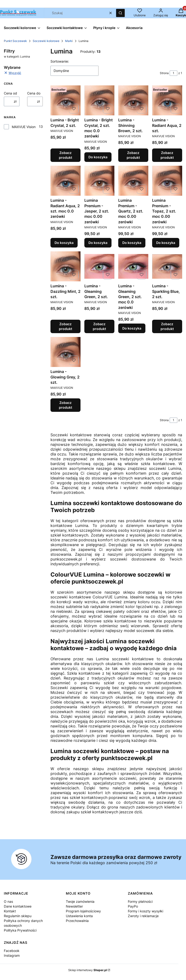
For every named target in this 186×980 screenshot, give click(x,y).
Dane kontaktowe (18, 906)
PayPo (133, 906)
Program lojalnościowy (83, 911)
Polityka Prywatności (20, 930)
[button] (120, 13)
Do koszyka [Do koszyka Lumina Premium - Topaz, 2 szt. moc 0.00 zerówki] (166, 243)
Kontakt (10, 911)
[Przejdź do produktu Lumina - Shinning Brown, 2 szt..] (133, 100)
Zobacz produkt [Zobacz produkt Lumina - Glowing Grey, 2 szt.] (65, 405)
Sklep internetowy (88, 970)
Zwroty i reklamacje (143, 916)
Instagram (12, 955)
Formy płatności (140, 901)
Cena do (34, 93)
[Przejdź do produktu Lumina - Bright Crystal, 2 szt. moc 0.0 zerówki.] (99, 100)
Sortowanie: (60, 61)
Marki (69, 41)
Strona (164, 73)
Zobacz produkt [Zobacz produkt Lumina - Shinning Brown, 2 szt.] (133, 155)
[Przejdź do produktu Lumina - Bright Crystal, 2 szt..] (65, 100)
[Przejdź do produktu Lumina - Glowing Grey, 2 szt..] (65, 352)
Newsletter (74, 906)
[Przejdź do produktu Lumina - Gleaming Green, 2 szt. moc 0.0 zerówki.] (133, 266)
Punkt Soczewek (15, 41)
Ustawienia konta (79, 916)
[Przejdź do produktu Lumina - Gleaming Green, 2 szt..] (99, 266)
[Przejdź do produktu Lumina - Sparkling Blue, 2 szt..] (167, 266)
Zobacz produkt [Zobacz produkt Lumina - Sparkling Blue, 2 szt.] (167, 326)
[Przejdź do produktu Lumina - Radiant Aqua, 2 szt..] (167, 100)
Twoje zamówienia (80, 901)
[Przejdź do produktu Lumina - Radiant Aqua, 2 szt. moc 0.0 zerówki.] (65, 181)
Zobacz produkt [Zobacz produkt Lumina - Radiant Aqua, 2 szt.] (167, 155)
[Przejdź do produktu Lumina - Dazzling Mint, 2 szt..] (65, 266)
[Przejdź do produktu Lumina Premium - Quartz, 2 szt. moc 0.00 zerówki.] (133, 181)
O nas (8, 901)
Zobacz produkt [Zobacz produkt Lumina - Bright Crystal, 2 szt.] (65, 155)
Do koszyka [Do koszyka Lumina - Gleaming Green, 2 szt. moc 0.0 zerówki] (132, 328)
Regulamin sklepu (18, 916)
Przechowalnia (77, 921)
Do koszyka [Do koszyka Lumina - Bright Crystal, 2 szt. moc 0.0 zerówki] (98, 157)
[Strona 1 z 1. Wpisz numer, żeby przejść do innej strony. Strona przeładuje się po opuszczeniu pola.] (174, 73)
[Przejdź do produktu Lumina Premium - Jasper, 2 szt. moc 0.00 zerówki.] (99, 181)
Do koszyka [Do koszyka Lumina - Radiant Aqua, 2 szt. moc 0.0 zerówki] (64, 243)
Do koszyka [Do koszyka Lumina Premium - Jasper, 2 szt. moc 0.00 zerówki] (98, 243)
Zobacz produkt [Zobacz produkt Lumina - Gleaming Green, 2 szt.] (99, 326)
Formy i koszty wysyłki (146, 911)
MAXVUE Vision (24, 127)
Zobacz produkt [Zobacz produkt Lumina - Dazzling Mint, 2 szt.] (65, 326)
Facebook (12, 951)
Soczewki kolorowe (46, 41)
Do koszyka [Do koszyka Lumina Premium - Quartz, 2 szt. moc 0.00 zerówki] (132, 243)
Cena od (10, 93)
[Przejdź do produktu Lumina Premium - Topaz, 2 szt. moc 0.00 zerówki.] (167, 181)
